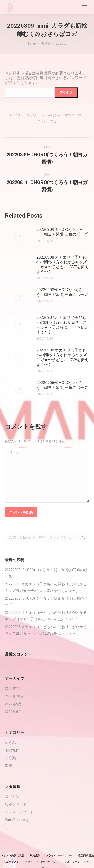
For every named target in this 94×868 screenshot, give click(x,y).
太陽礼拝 (12, 750)
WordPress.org (17, 820)
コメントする (47, 121)
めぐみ (10, 743)
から (50, 115)
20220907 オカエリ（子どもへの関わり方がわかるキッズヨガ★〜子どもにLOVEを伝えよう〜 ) (62, 325)
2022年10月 (14, 696)
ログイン (12, 797)
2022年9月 (13, 704)
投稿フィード (16, 804)
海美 (8, 766)
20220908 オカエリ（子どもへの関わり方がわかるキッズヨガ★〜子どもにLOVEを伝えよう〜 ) (62, 264)
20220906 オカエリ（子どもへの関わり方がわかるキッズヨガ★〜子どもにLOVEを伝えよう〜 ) (62, 357)
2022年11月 (14, 689)
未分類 (31, 115)
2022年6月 (13, 712)
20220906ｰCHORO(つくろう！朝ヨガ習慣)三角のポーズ (62, 385)
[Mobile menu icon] (84, 7)
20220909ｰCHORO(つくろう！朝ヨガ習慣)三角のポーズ (62, 232)
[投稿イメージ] (18, 238)
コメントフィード (19, 812)
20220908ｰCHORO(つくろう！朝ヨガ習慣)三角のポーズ (62, 292)
